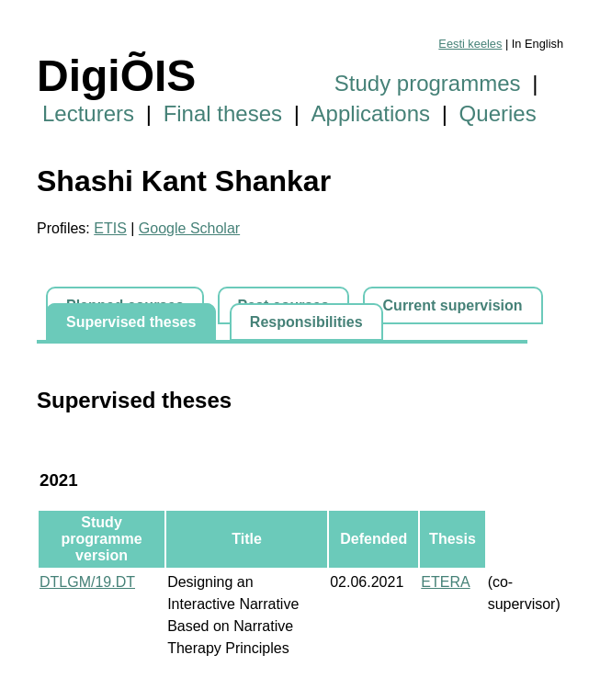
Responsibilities (306, 322)
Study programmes (428, 83)
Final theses (223, 113)
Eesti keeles (470, 44)
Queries (498, 113)
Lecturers (88, 113)
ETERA (445, 582)
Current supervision (453, 305)
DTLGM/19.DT (87, 582)
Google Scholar (189, 228)
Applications (371, 113)
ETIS (110, 228)
